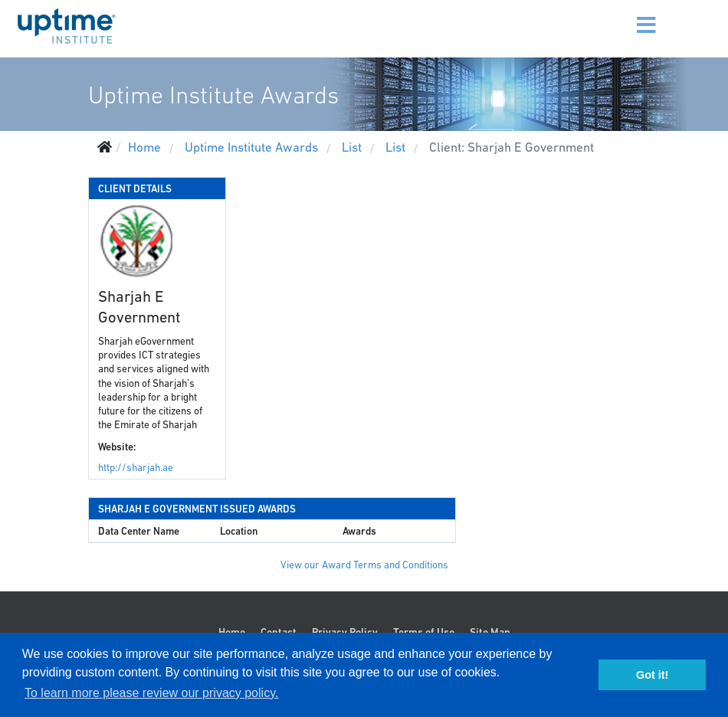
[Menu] (632, 15)
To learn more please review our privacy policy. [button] (151, 693)
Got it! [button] (652, 675)
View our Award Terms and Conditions (364, 565)
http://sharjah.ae (136, 468)
